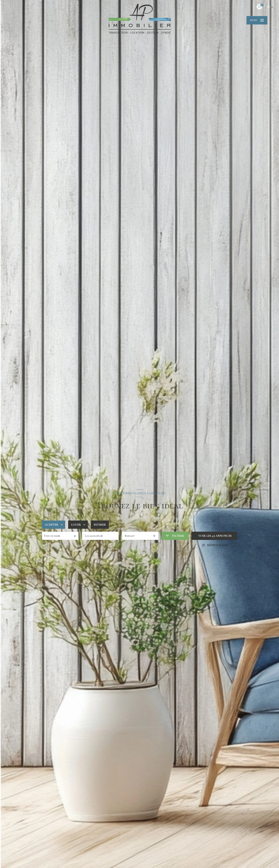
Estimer (100, 525)
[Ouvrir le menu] (257, 20)
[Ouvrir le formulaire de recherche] (175, 536)
